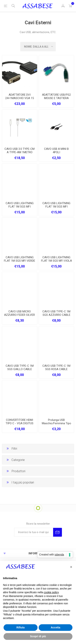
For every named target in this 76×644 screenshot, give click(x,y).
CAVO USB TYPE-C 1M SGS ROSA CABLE (56, 367)
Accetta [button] (55, 627)
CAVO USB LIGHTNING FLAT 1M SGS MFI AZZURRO (20, 207)
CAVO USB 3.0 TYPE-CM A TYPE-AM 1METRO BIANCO (20, 152)
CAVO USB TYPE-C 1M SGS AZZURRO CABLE (56, 313)
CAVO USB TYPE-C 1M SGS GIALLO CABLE (20, 367)
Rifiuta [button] (20, 627)
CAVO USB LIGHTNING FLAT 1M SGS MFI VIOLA (56, 259)
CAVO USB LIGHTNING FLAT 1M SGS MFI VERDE (20, 259)
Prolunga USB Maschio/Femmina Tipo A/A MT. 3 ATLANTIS (56, 423)
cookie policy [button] (51, 592)
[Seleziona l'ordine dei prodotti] (38, 47)
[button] (71, 567)
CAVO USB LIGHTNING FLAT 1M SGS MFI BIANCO (56, 207)
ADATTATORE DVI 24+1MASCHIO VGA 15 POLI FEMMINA (20, 98)
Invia (58, 532)
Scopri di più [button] (38, 636)
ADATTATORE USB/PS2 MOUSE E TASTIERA (56, 96)
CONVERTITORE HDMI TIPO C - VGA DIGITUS (20, 422)
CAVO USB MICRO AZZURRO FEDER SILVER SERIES (20, 315)
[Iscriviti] (34, 532)
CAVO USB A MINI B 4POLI (56, 151)
